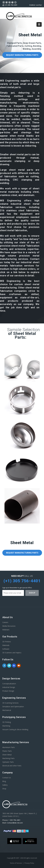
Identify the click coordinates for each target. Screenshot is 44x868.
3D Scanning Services (10, 703)
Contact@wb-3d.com (15, 823)
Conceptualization (9, 684)
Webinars (6, 630)
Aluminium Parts (9, 747)
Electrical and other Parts (12, 766)
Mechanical (7, 710)
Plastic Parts (7, 751)
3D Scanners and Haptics (12, 653)
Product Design (8, 691)
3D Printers (7, 642)
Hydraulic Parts (8, 762)
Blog (4, 781)
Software (6, 649)
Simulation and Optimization (13, 707)
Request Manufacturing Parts (22, 55)
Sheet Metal (7, 755)
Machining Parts (8, 758)
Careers (5, 622)
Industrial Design (9, 687)
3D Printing (7, 722)
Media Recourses (9, 626)
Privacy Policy (29, 863)
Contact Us (7, 778)
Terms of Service (16, 863)
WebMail (32, 5)
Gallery (5, 785)
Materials (6, 645)
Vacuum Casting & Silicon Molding (15, 729)
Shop (4, 789)
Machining (6, 726)
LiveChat (39, 5)
